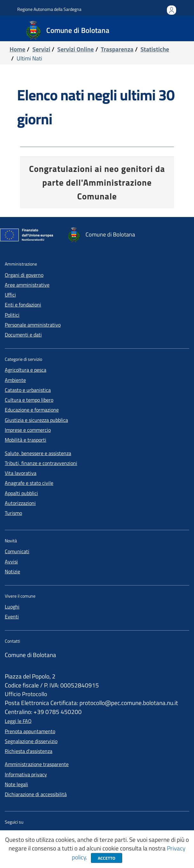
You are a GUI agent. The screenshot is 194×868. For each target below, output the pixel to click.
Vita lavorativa (21, 473)
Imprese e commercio (28, 430)
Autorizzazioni (20, 503)
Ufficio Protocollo (26, 694)
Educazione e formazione (32, 410)
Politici (12, 315)
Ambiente (15, 380)
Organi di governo (24, 275)
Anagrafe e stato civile (29, 483)
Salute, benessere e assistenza (38, 453)
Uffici (10, 295)
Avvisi (11, 562)
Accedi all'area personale (172, 14)
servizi (41, 49)
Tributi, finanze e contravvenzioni (41, 463)
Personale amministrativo (33, 325)
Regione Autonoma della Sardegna (49, 9)
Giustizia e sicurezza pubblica (36, 420)
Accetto (106, 858)
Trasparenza (117, 49)
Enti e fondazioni (23, 305)
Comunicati (17, 551)
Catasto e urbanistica (28, 390)
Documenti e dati (23, 335)
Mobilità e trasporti (26, 440)
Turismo (13, 513)
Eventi (12, 616)
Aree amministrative (27, 285)
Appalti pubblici (21, 493)
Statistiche (155, 49)
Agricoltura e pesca (26, 370)
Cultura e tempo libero (29, 400)
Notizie (12, 571)
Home (17, 49)
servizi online (75, 49)
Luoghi (12, 607)
